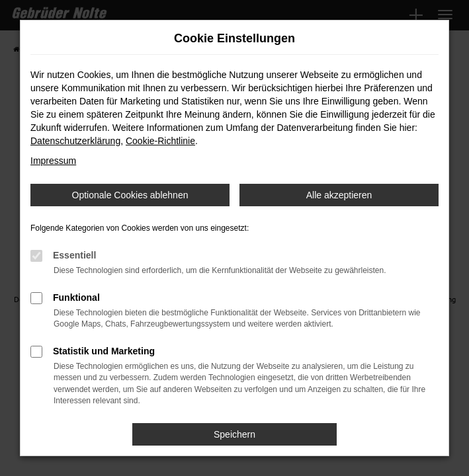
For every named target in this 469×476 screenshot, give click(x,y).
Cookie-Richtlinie (160, 141)
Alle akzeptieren (339, 195)
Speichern (234, 434)
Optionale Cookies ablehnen (130, 195)
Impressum (53, 161)
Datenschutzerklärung (75, 141)
